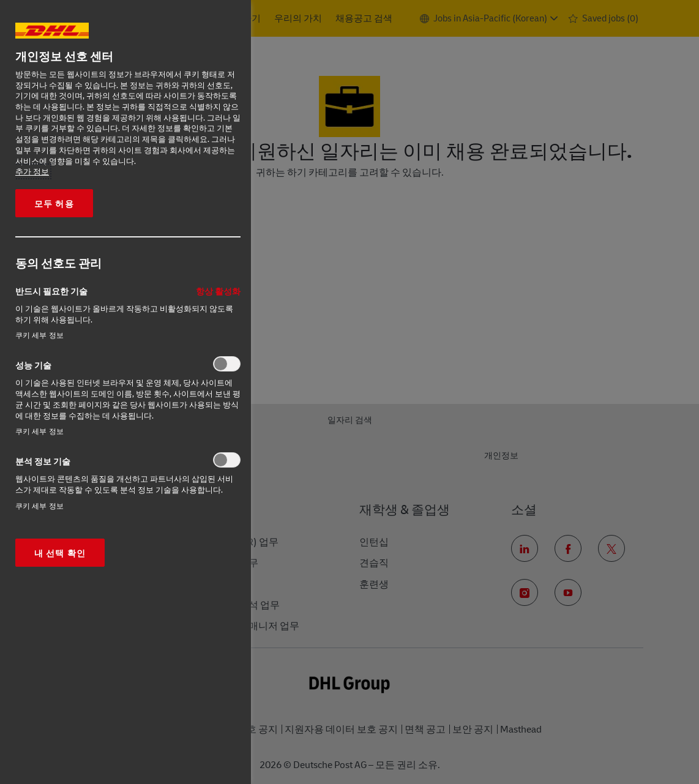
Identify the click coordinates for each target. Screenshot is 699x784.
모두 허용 (54, 203)
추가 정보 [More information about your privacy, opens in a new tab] (32, 171)
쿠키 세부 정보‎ (39, 335)
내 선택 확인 (60, 553)
